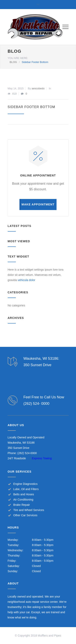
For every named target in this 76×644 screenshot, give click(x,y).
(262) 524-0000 (27, 453)
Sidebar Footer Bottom (32, 107)
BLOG (15, 51)
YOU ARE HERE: (18, 58)
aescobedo (38, 88)
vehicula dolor (26, 280)
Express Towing (42, 458)
